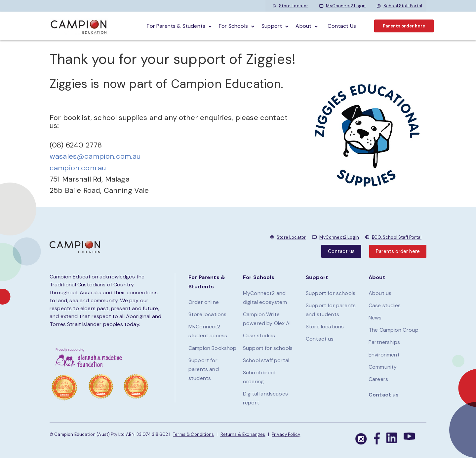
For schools (233, 26)
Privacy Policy (286, 434)
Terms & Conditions (193, 434)
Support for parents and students (204, 369)
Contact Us (342, 26)
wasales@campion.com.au (95, 156)
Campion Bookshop (213, 348)
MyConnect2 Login (342, 6)
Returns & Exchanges (243, 434)
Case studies (259, 335)
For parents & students (176, 26)
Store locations (207, 314)
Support (272, 26)
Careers (378, 379)
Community (383, 367)
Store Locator (290, 6)
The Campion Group (394, 330)
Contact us (341, 251)
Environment (384, 355)
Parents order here (404, 26)
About (303, 26)
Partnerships (384, 342)
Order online (204, 302)
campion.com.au (78, 168)
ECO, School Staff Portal (397, 237)
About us (380, 293)
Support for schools (268, 348)
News (375, 318)
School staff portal (266, 360)
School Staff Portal (399, 6)
